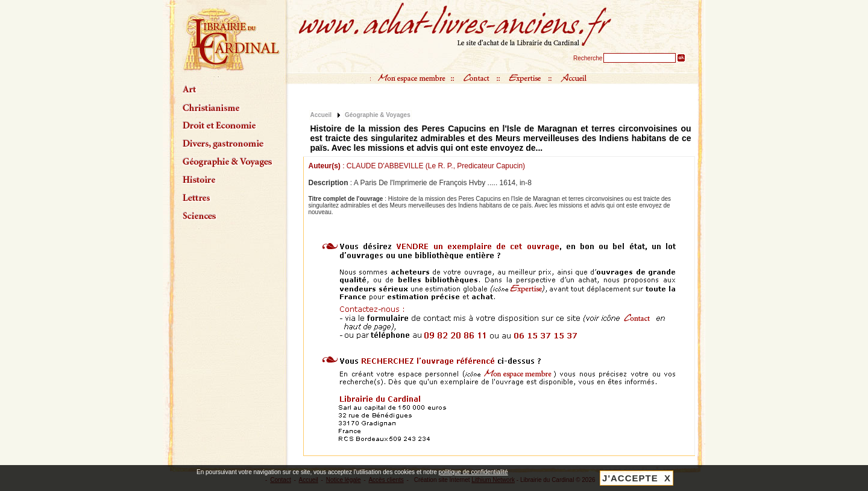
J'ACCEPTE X (637, 478)
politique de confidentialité (473, 472)
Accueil (321, 115)
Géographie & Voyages (378, 115)
